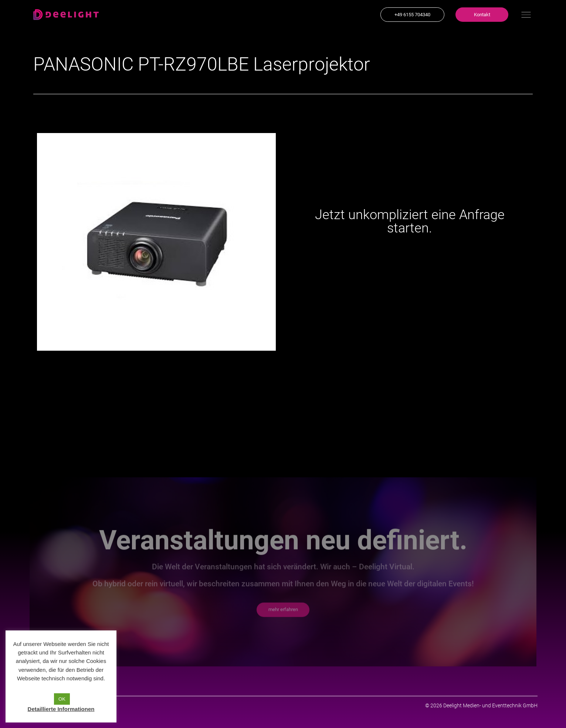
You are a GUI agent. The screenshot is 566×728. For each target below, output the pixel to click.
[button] (412, 15)
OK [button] (62, 699)
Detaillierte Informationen (61, 709)
